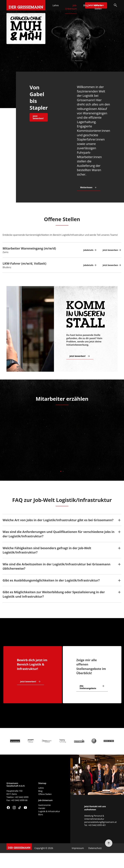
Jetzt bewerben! (38, 117)
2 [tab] (63, 471)
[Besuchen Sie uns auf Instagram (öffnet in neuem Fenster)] (14, 808)
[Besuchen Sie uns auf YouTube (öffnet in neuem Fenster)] (25, 808)
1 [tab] (61, 471)
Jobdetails (88, 250)
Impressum (78, 848)
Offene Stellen (98, 7)
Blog (86, 5)
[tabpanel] (62, 441)
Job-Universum (71, 7)
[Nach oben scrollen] (109, 843)
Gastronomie (44, 805)
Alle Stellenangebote (88, 687)
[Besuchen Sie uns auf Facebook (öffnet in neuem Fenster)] (8, 808)
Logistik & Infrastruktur (49, 811)
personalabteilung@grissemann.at (100, 822)
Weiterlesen (86, 187)
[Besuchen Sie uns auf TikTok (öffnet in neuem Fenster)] (20, 808)
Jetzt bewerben (110, 250)
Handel (42, 808)
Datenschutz (95, 848)
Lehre (56, 5)
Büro (41, 814)
